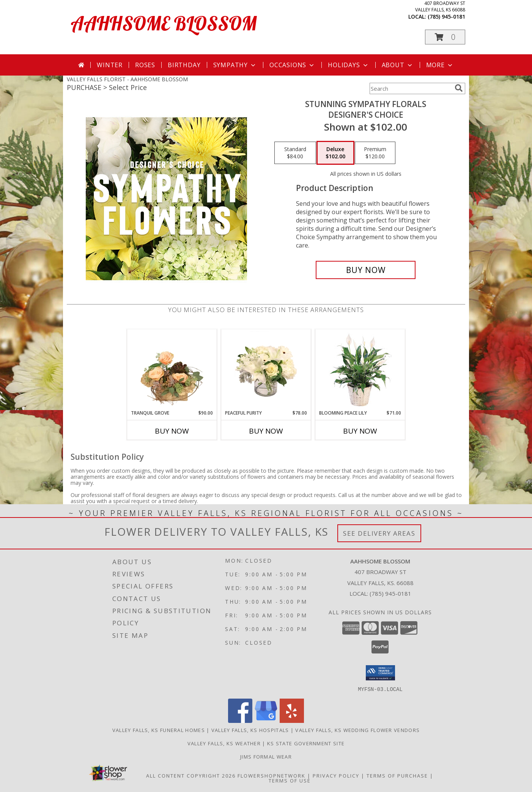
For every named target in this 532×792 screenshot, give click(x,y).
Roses (145, 65)
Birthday (184, 65)
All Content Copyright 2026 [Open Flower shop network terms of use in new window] (191, 775)
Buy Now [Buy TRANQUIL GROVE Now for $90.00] (172, 431)
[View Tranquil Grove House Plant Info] (172, 369)
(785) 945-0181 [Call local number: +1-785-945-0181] (446, 17)
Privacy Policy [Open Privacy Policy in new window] (336, 775)
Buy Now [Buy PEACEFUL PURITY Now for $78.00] (266, 431)
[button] (445, 37)
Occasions (292, 65)
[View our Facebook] (240, 720)
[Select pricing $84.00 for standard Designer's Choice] (295, 153)
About (398, 65)
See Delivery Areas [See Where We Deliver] (379, 533)
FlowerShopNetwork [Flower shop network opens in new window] (272, 775)
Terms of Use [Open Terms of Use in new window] (290, 780)
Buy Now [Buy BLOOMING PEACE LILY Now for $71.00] (360, 431)
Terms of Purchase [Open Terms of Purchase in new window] (397, 775)
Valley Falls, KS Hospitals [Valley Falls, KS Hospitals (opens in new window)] (250, 730)
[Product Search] (411, 88)
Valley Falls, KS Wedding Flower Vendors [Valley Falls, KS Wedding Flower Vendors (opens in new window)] (357, 730)
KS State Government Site (306, 743)
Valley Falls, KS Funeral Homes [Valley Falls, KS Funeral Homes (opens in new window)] (159, 730)
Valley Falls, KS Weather (224, 743)
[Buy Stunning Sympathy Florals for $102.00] (366, 270)
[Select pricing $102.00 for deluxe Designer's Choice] (335, 153)
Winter (110, 65)
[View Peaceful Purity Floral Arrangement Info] (266, 369)
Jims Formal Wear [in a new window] (266, 756)
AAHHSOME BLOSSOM (164, 23)
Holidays (348, 65)
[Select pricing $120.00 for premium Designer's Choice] (375, 153)
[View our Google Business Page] (266, 720)
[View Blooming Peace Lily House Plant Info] (360, 369)
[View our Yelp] (292, 720)
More (440, 65)
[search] (459, 88)
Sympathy (235, 65)
